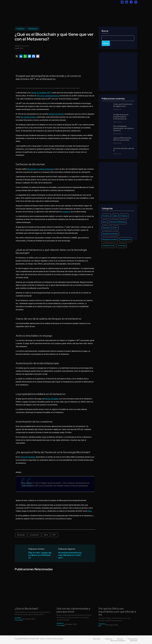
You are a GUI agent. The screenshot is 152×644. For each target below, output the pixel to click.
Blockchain (21, 535)
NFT (54, 535)
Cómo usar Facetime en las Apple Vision (123, 105)
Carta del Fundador (28, 457)
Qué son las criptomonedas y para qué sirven (73, 610)
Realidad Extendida (110, 240)
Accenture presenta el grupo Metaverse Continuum (70, 555)
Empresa (124, 216)
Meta (46, 535)
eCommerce (34, 535)
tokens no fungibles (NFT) (41, 93)
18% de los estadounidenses (48, 96)
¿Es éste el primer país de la (124, 150)
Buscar (105, 31)
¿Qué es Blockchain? (27, 609)
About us (120, 639)
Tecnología (122, 246)
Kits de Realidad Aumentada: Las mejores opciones (123, 128)
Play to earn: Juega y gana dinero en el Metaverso (40, 555)
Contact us (108, 639)
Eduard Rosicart (22, 46)
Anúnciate (96, 639)
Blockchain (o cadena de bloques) (41, 169)
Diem (90, 511)
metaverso (66, 212)
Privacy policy (133, 639)
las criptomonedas (28, 117)
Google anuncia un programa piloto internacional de (121, 117)
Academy (20, 29)
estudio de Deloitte (56, 114)
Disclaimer (134, 641)
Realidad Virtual (108, 246)
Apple (115, 216)
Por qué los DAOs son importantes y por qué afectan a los (117, 612)
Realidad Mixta (125, 240)
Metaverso (33, 29)
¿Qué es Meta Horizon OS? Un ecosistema (122, 139)
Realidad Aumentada (110, 234)
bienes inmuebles (52, 399)
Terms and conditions (118, 641)
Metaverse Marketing (118, 222)
